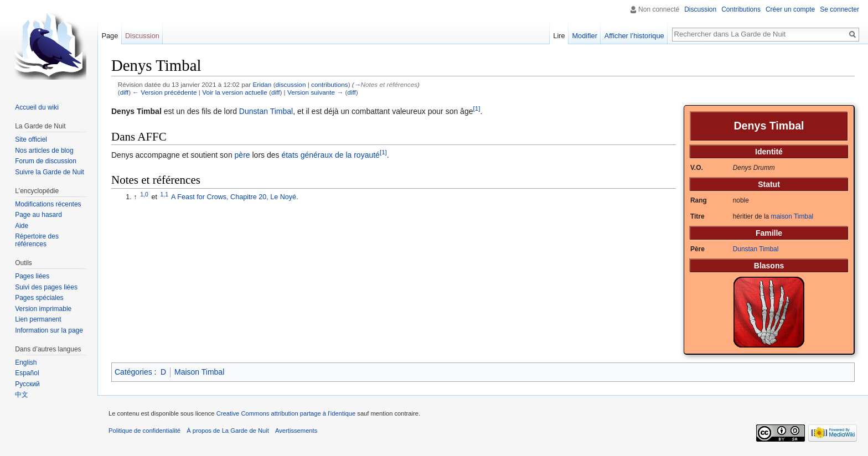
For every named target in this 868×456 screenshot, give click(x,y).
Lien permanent (38, 319)
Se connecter (839, 9)
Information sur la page (49, 330)
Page (110, 36)
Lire (559, 36)
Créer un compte (790, 9)
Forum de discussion (46, 161)
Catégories (133, 372)
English (26, 362)
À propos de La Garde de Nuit (228, 431)
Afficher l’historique (634, 36)
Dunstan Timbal (756, 249)
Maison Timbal (199, 372)
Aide (22, 226)
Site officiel (31, 139)
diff (124, 92)
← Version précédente (164, 92)
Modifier (585, 36)
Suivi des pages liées (46, 287)
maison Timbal (792, 216)
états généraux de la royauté (330, 155)
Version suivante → (315, 92)
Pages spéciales (39, 298)
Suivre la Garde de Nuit (50, 172)
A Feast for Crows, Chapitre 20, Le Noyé (234, 197)
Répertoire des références (37, 240)
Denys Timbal (136, 111)
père (242, 155)
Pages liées (32, 276)
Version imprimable (43, 309)
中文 (22, 395)
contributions (330, 84)
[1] (476, 109)
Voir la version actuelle (235, 92)
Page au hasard (38, 215)
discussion (291, 84)
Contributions (741, 9)
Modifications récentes (48, 204)
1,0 (144, 194)
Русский (27, 384)
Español (27, 373)
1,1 (165, 194)
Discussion (700, 9)
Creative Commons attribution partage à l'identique (286, 413)
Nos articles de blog (44, 151)
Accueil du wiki (37, 107)
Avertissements (296, 431)
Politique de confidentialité (144, 431)
